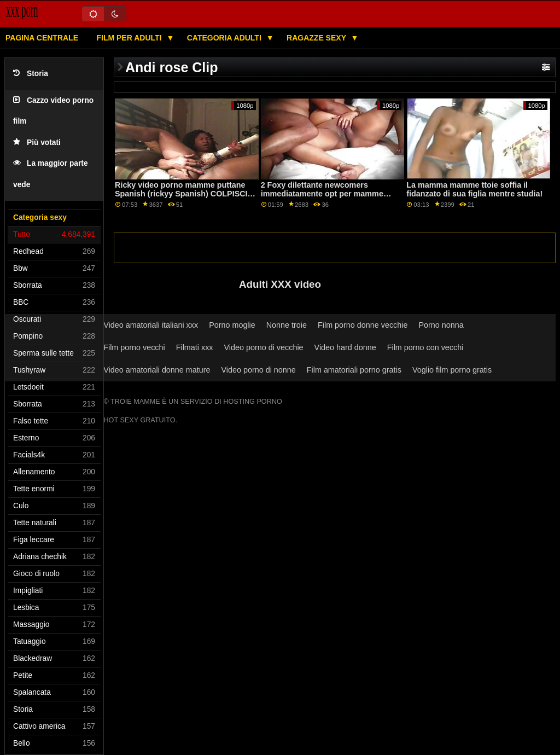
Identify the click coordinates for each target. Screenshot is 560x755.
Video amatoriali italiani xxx (151, 325)
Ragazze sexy (317, 38)
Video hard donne (345, 347)
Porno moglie (232, 325)
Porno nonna (441, 325)
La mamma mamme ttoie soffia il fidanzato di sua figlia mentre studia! (474, 190)
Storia (31, 74)
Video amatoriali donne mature (157, 370)
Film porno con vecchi (425, 347)
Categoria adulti (225, 38)
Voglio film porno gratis (452, 370)
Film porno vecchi (134, 347)
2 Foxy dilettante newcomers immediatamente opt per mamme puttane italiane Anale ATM (322, 194)
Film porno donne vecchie (363, 325)
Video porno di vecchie (264, 347)
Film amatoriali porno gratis (354, 370)
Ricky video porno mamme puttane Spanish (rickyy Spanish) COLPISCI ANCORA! (181, 194)
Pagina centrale (42, 38)
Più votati (37, 143)
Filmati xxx (195, 347)
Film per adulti (130, 38)
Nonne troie (287, 325)
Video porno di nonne (259, 370)
